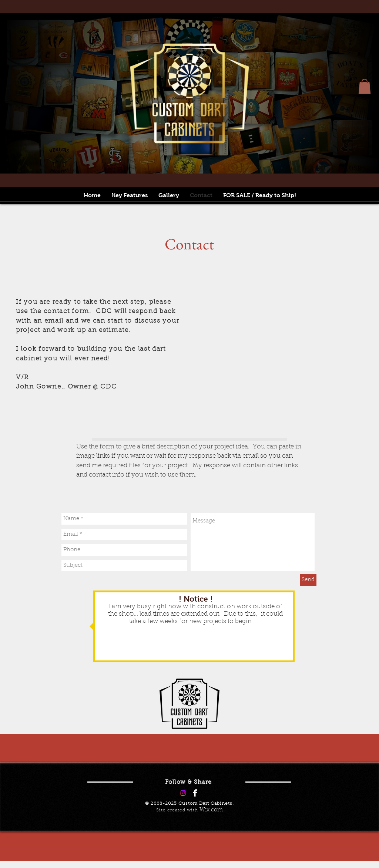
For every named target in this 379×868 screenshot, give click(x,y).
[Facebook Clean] (195, 793)
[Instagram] (183, 793)
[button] (365, 86)
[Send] (308, 580)
